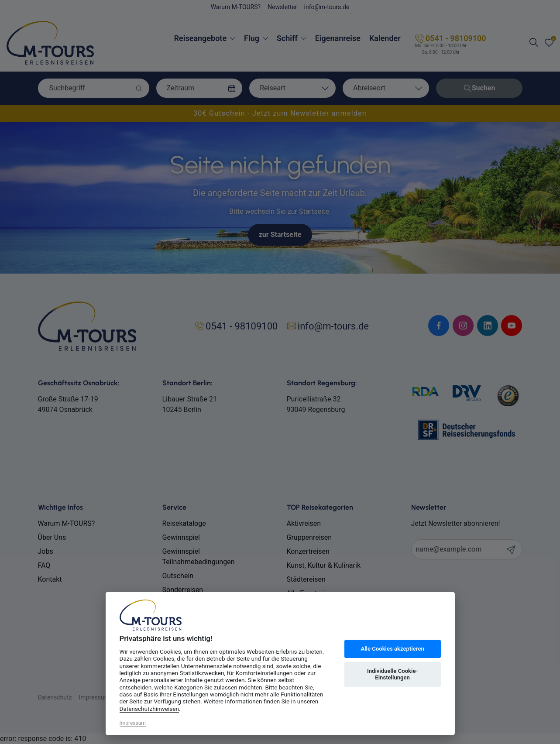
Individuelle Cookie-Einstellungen (392, 674)
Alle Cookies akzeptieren (392, 649)
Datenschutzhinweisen (149, 709)
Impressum (133, 723)
